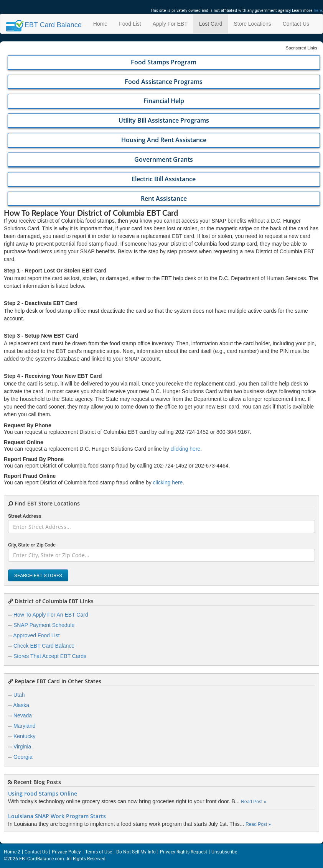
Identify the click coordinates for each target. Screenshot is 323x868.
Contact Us (296, 24)
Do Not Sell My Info (136, 852)
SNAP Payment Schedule (44, 625)
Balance (44, 25)
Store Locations (252, 24)
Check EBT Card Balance (44, 646)
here (318, 10)
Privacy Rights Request (184, 852)
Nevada (23, 715)
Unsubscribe (224, 852)
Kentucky (25, 736)
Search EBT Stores (38, 575)
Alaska (21, 705)
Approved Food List (36, 635)
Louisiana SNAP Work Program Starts (57, 816)
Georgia (23, 757)
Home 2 (12, 852)
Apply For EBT (170, 24)
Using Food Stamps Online (43, 794)
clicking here (186, 449)
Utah (19, 695)
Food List (130, 24)
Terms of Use (99, 852)
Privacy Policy (66, 852)
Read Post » (254, 802)
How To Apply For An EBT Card (51, 615)
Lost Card (211, 24)
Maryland (25, 726)
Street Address (25, 516)
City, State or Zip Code (32, 545)
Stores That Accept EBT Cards (50, 656)
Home (100, 24)
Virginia (22, 747)
